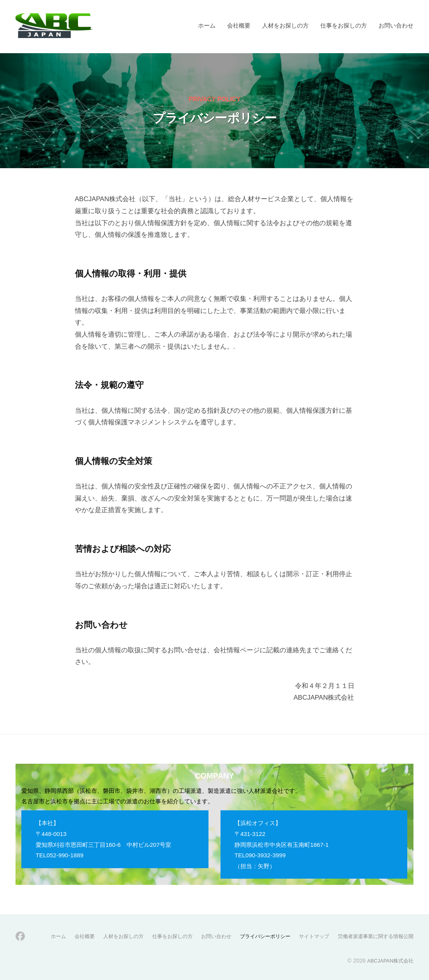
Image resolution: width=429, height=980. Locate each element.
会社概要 (239, 25)
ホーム (207, 25)
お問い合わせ (396, 25)
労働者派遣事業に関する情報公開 (373, 936)
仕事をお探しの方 (344, 25)
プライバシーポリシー (255, 936)
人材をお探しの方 (285, 25)
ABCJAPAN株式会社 (388, 960)
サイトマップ (307, 936)
